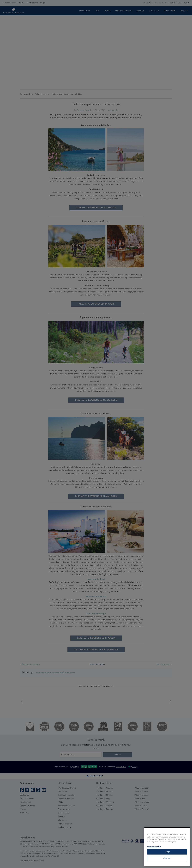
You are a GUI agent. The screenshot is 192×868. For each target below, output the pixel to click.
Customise (167, 858)
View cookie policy (154, 847)
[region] (167, 847)
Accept (167, 852)
